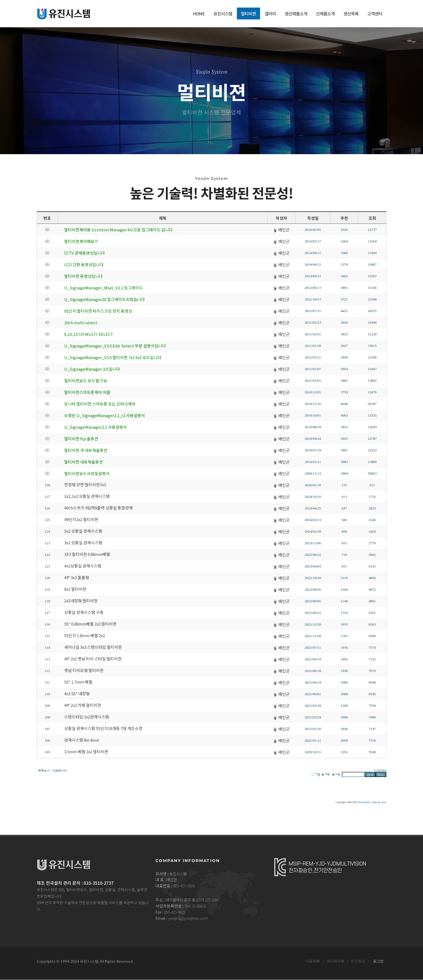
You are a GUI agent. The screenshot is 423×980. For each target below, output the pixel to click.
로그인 (378, 961)
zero (384, 802)
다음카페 (313, 961)
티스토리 (358, 961)
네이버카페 (335, 961)
